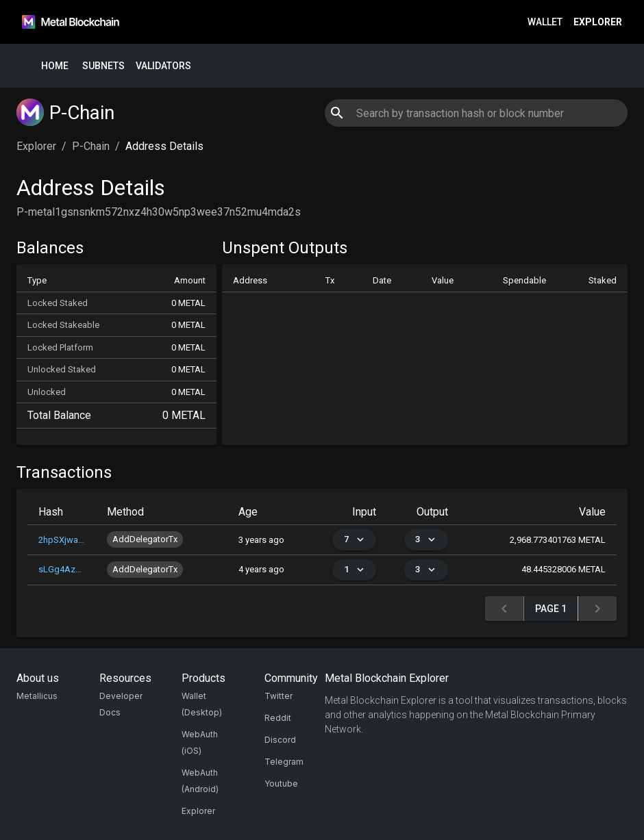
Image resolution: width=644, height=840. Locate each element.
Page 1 (551, 609)
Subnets (103, 66)
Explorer (598, 22)
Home (55, 66)
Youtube (281, 784)
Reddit (278, 718)
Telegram (284, 762)
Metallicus (37, 696)
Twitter (278, 696)
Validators (163, 66)
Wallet (545, 22)
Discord (280, 740)
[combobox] (476, 113)
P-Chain (91, 146)
